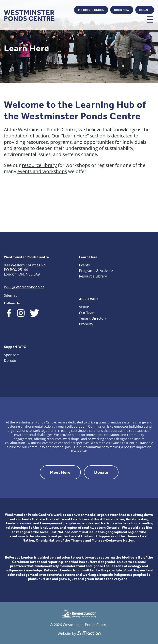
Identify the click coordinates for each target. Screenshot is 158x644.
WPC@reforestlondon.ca (24, 287)
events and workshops (42, 171)
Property (86, 324)
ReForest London (91, 10)
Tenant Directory (93, 318)
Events (84, 265)
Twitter (66, 10)
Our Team (87, 313)
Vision (84, 307)
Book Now (122, 10)
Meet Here (60, 472)
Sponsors (12, 355)
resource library (39, 165)
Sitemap (11, 295)
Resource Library (93, 276)
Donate (145, 10)
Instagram (55, 10)
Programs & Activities (97, 271)
